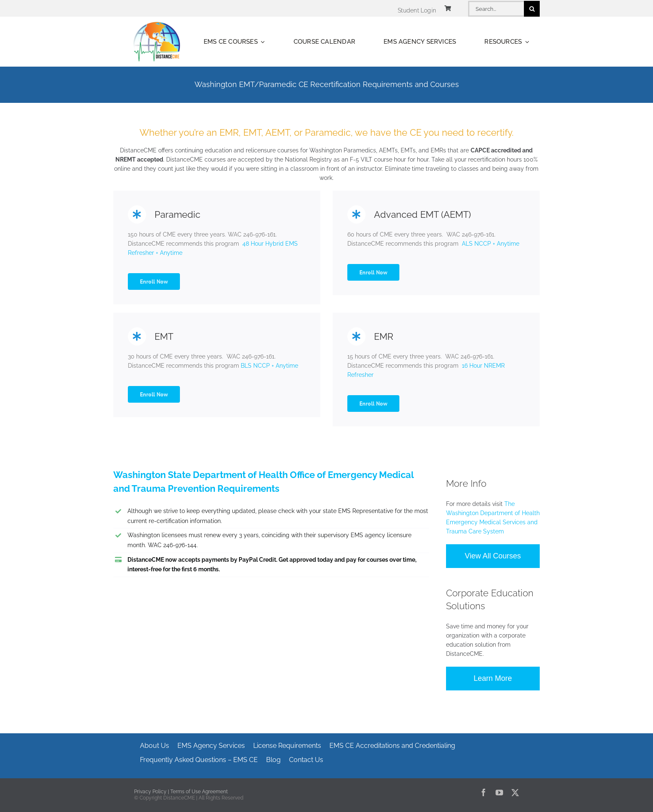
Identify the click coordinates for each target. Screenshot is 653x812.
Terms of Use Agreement (199, 792)
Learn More (493, 678)
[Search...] (496, 9)
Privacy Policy (150, 792)
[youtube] (499, 792)
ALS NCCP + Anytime (490, 244)
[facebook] (484, 792)
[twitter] (515, 792)
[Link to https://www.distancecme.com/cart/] (448, 8)
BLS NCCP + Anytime (269, 366)
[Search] (532, 9)
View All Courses (493, 556)
